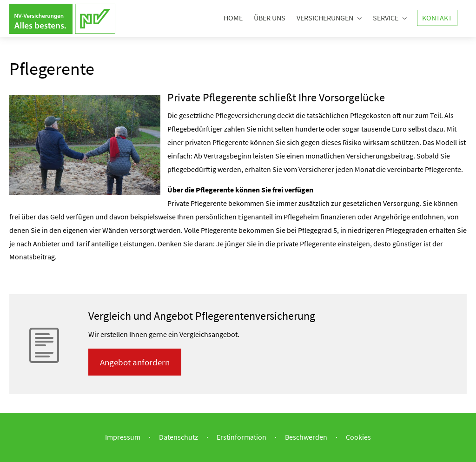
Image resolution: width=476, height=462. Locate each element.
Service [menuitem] (386, 18)
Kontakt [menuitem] (437, 18)
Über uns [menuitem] (270, 18)
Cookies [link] (358, 437)
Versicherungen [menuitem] (325, 18)
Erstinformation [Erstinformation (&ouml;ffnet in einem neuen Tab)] (241, 437)
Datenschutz (178, 437)
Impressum (123, 437)
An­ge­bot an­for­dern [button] (135, 362)
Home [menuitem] (233, 18)
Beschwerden (306, 437)
